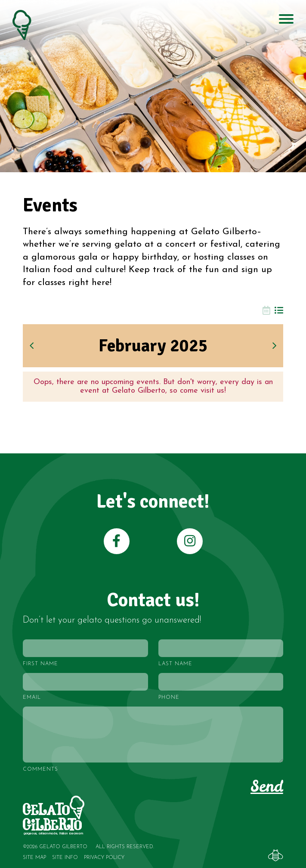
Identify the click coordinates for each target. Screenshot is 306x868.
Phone (169, 697)
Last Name (175, 664)
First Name (40, 664)
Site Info (65, 858)
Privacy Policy (104, 858)
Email (32, 697)
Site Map (34, 858)
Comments (40, 769)
